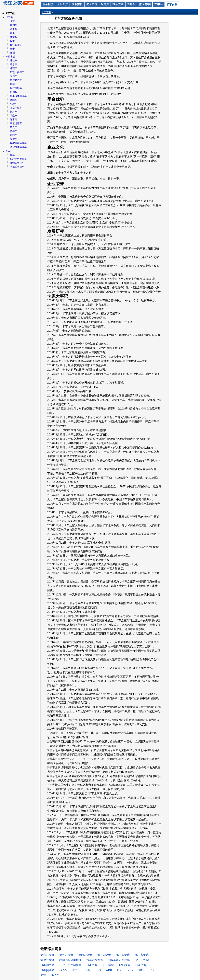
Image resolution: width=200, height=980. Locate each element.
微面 (12, 53)
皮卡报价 (77, 4)
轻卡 (12, 33)
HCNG (76, 970)
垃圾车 (14, 104)
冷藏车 (14, 68)
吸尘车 (14, 116)
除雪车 (14, 139)
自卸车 (14, 25)
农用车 (158, 4)
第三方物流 (104, 955)
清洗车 (14, 127)
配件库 (105, 4)
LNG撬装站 (47, 970)
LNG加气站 (47, 965)
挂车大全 (118, 4)
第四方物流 (85, 955)
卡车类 (9, 17)
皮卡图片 (92, 4)
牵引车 (14, 29)
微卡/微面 (145, 4)
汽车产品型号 (95, 960)
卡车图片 (62, 4)
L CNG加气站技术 (70, 965)
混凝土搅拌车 (17, 72)
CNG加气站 (142, 960)
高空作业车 (16, 108)
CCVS (63, 970)
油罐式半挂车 (17, 163)
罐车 (12, 84)
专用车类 (10, 57)
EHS (98, 970)
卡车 (12, 21)
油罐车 (14, 61)
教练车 (14, 131)
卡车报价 (48, 4)
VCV (130, 970)
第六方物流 (47, 955)
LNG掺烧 (108, 965)
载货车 (14, 37)
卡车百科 (172, 4)
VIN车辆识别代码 (119, 960)
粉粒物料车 (16, 88)
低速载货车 (16, 45)
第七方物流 (47, 960)
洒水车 (14, 64)
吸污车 (14, 76)
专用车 (131, 4)
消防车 (14, 135)
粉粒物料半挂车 (18, 159)
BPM (88, 970)
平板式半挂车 (17, 167)
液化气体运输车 (18, 147)
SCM (43, 975)
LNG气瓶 (92, 965)
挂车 (8, 151)
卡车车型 (10, 13)
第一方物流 (142, 955)
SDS (141, 970)
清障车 (14, 100)
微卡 (12, 49)
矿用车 (14, 92)
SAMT (55, 975)
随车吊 (14, 120)
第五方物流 (66, 955)
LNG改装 (125, 965)
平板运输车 (16, 123)
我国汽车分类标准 (70, 960)
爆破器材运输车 (18, 143)
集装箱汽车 (16, 80)
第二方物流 (123, 955)
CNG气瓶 (141, 965)
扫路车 (14, 112)
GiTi (151, 970)
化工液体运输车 (18, 96)
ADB (109, 970)
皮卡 (12, 41)
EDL (120, 970)
